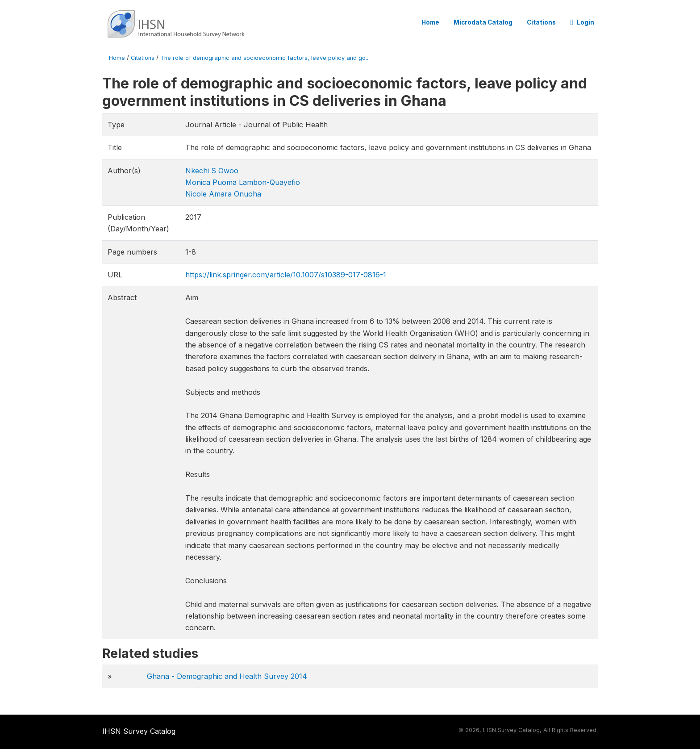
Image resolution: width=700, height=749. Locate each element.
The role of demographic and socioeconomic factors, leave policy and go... (265, 58)
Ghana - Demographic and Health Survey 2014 (227, 676)
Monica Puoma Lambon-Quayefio (243, 182)
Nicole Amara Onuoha (223, 194)
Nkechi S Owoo (212, 171)
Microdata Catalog (483, 22)
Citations (541, 22)
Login (582, 22)
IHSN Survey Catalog (139, 731)
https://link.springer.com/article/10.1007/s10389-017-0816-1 (286, 275)
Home (430, 22)
